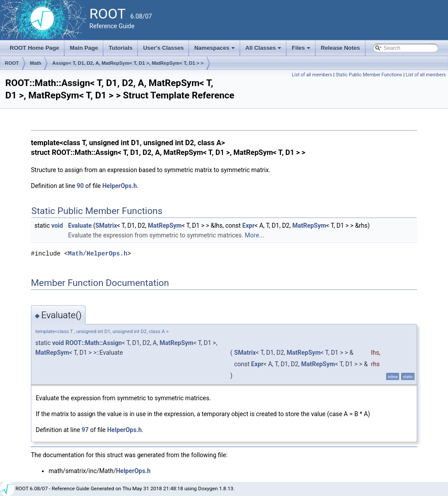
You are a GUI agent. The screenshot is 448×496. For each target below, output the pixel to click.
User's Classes (163, 48)
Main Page (84, 48)
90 (80, 186)
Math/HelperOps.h (98, 254)
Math (36, 63)
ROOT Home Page (34, 48)
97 (85, 430)
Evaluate (80, 225)
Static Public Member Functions (369, 75)
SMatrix (106, 225)
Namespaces (215, 50)
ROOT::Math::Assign (94, 343)
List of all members (312, 75)
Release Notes (341, 48)
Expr (248, 225)
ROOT (12, 63)
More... (254, 235)
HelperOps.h (120, 186)
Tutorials (120, 48)
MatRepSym (165, 225)
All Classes (264, 50)
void (57, 225)
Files (302, 50)
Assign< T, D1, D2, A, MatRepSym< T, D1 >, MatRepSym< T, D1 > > (128, 63)
